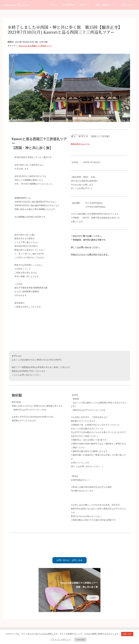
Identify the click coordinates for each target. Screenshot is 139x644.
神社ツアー (88, 5)
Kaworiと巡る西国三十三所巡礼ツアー (37, 46)
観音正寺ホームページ (81, 144)
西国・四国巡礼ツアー (108, 5)
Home (60, 5)
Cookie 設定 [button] (80, 640)
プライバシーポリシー (61, 640)
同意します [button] (127, 634)
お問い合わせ (128, 5)
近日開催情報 (73, 5)
